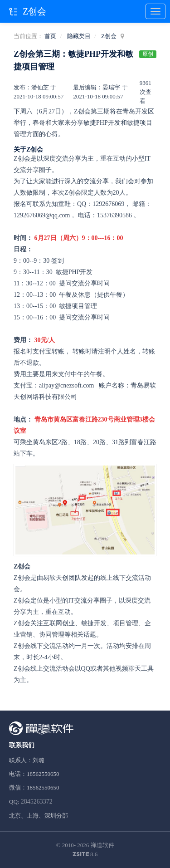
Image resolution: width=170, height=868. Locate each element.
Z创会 (109, 36)
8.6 (85, 855)
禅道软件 (102, 845)
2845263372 (37, 802)
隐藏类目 (79, 36)
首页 (50, 36)
